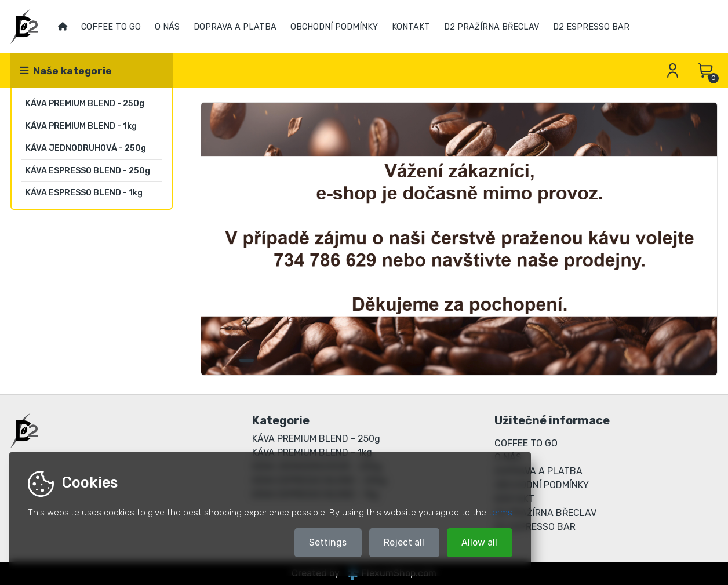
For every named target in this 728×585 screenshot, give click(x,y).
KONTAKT (411, 27)
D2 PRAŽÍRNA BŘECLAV (492, 27)
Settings (328, 542)
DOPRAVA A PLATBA (235, 27)
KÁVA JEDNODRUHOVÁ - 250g (86, 148)
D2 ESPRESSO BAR (591, 27)
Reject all (404, 542)
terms (500, 513)
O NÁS (167, 27)
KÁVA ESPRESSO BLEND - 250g (88, 171)
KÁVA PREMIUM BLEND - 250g (85, 103)
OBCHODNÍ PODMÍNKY (334, 27)
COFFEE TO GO (111, 27)
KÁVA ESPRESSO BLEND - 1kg (84, 193)
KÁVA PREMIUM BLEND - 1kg (81, 126)
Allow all (479, 542)
